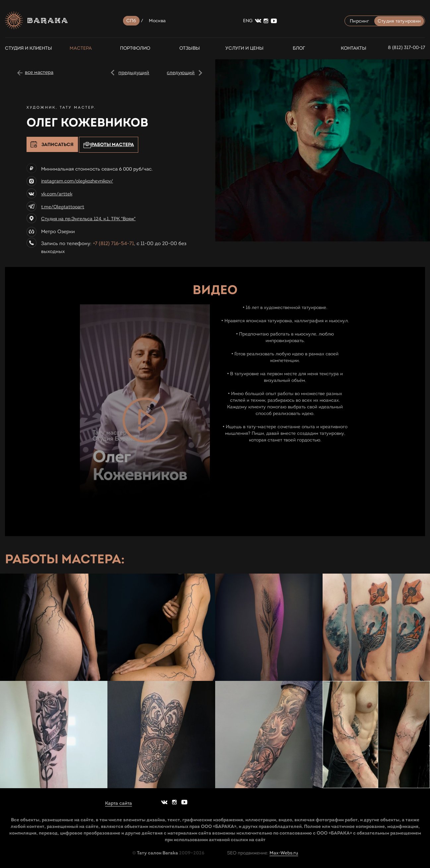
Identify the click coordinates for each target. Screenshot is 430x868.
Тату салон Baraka (157, 853)
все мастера (39, 72)
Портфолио (135, 48)
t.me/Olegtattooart (63, 207)
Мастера (81, 48)
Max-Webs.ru (284, 853)
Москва (157, 21)
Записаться (58, 144)
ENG (248, 21)
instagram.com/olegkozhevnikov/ (77, 181)
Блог (299, 48)
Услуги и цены (245, 48)
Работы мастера (109, 145)
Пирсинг (359, 21)
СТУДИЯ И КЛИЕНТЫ (26, 48)
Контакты (354, 48)
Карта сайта (119, 803)
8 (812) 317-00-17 (406, 48)
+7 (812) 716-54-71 (113, 243)
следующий (181, 73)
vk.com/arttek (57, 194)
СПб (131, 21)
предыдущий (134, 73)
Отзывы (190, 48)
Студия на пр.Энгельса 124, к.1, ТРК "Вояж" (88, 219)
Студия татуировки (399, 21)
